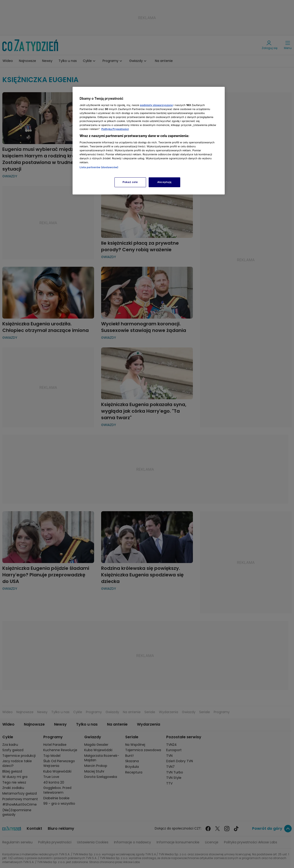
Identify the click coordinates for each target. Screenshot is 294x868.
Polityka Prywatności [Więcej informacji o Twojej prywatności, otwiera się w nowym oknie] (115, 129)
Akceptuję (164, 182)
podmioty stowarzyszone (156, 105)
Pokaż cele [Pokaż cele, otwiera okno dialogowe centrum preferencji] (130, 182)
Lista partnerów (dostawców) (99, 167)
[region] (149, 141)
